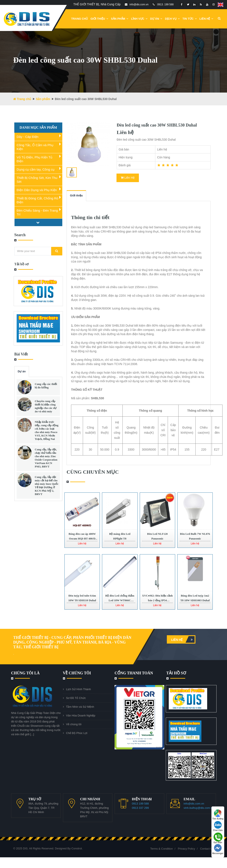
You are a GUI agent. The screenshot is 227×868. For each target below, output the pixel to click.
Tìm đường (218, 815)
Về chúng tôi (74, 724)
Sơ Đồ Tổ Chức (76, 698)
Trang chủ (80, 19)
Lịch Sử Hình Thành (79, 689)
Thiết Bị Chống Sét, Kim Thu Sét (37, 180)
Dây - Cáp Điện (28, 137)
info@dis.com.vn (194, 804)
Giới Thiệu (99, 19)
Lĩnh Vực (139, 19)
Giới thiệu (76, 195)
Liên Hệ (206, 19)
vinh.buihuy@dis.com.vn (199, 808)
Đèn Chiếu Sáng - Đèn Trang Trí (37, 212)
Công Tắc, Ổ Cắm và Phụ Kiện (35, 147)
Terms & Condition (162, 849)
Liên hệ (183, 639)
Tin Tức (190, 19)
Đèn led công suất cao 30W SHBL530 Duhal (157, 125)
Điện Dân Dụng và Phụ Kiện (37, 190)
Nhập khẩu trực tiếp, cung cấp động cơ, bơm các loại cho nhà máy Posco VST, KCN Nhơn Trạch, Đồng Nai (47, 430)
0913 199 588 (140, 804)
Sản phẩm (120, 19)
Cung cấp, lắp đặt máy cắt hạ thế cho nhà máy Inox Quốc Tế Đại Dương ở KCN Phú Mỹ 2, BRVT (47, 486)
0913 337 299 (140, 808)
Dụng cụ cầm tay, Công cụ (36, 169)
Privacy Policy (187, 849)
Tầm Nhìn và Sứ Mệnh (80, 707)
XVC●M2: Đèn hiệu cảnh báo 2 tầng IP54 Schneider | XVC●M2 (157, 600)
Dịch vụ (172, 19)
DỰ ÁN (156, 19)
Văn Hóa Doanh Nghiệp (81, 715)
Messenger (218, 849)
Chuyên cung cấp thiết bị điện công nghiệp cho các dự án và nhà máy (46, 406)
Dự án (22, 371)
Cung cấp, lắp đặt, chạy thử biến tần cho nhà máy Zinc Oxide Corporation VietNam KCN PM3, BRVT (46, 458)
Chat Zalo (218, 826)
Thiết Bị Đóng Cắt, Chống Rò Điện (37, 200)
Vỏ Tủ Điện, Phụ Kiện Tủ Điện (34, 159)
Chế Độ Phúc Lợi (77, 733)
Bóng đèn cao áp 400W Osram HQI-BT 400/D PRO (82, 539)
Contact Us (207, 849)
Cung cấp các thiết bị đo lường (46, 386)
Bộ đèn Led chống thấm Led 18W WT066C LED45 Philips (120, 600)
